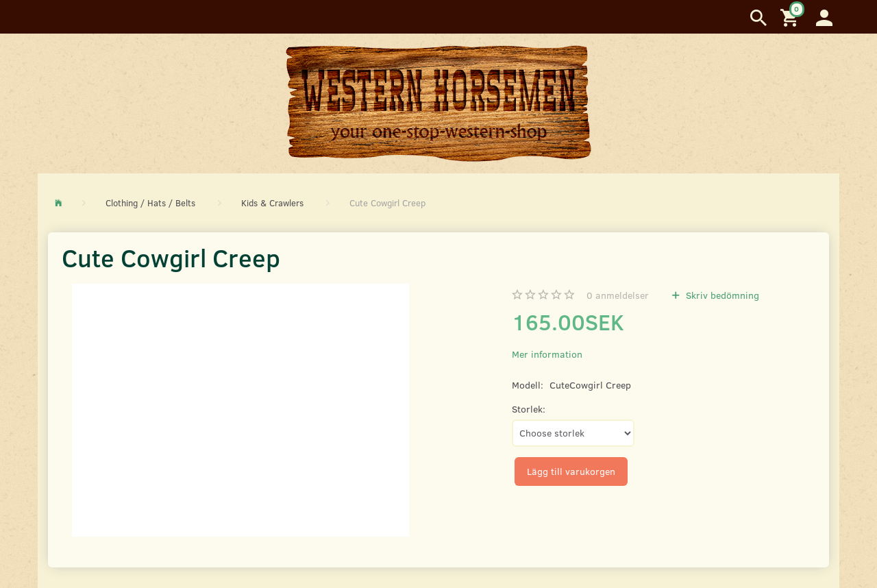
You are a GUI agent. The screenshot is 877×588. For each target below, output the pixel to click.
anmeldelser (618, 295)
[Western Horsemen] (438, 103)
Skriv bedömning (721, 295)
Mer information (547, 354)
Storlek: (529, 409)
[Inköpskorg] (791, 17)
